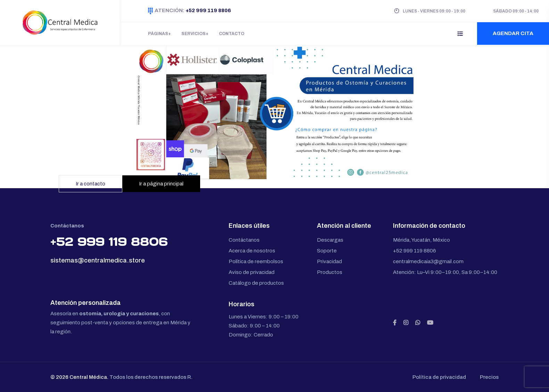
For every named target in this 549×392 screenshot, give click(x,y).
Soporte (327, 251)
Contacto (232, 34)
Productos (330, 272)
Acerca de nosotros (252, 251)
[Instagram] (406, 323)
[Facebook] (395, 323)
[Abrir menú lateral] (460, 34)
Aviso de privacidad (252, 272)
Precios (489, 377)
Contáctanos (244, 240)
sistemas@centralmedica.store (98, 260)
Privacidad (329, 261)
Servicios (194, 34)
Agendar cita (513, 33)
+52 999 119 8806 (208, 10)
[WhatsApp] (418, 323)
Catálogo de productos (256, 283)
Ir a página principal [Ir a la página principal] (161, 184)
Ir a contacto (91, 184)
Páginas (158, 34)
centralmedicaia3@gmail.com (428, 261)
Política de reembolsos (256, 261)
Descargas (330, 240)
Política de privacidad (439, 377)
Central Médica (88, 377)
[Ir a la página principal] (274, 112)
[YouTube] (430, 323)
